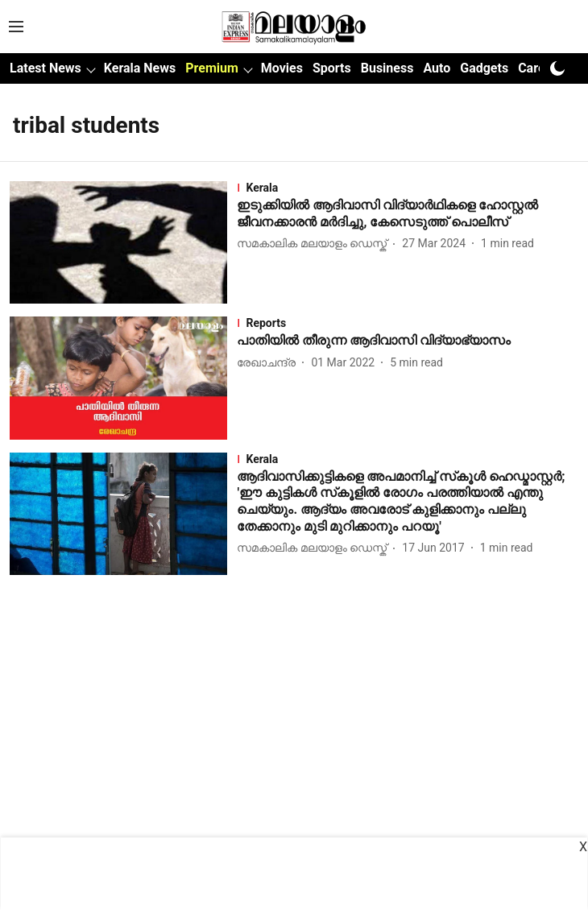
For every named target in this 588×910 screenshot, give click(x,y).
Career (537, 68)
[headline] (408, 214)
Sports (332, 68)
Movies (282, 68)
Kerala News (140, 68)
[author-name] (315, 244)
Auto (437, 68)
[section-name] (408, 188)
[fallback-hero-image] (123, 242)
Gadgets (484, 68)
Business (387, 68)
